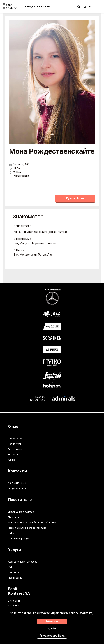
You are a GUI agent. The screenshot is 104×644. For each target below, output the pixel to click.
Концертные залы (38, 7)
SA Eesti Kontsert (17, 483)
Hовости (13, 454)
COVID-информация (19, 538)
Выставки (14, 572)
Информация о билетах (21, 512)
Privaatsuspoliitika (52, 636)
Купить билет (75, 198)
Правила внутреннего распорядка (27, 528)
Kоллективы (15, 444)
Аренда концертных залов (23, 562)
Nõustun (52, 621)
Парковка (14, 517)
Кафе (11, 533)
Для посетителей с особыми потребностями (33, 522)
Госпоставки (15, 449)
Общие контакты (17, 489)
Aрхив (11, 460)
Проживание (15, 578)
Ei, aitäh (52, 628)
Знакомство (15, 439)
